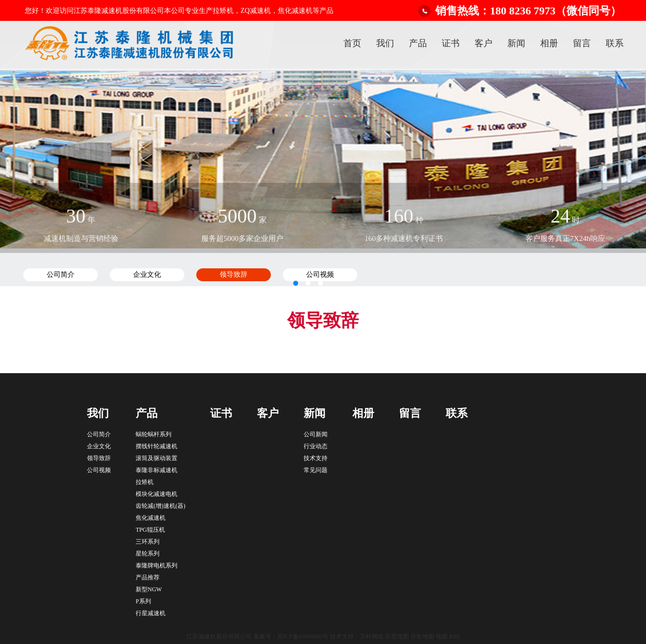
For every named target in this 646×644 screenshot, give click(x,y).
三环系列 (148, 542)
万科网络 (372, 637)
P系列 (143, 601)
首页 (352, 43)
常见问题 (316, 470)
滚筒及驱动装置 (157, 458)
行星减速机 (151, 613)
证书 (451, 43)
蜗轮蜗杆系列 (154, 434)
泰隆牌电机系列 (157, 565)
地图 (442, 637)
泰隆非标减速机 (157, 470)
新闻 (516, 43)
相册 (549, 43)
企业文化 (99, 446)
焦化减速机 (151, 518)
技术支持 (316, 458)
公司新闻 (316, 434)
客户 (484, 43)
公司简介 (99, 434)
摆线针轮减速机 (157, 446)
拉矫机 (145, 482)
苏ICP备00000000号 (303, 637)
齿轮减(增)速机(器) (161, 506)
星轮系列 (148, 554)
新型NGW (149, 589)
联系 (615, 43)
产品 (418, 43)
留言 (582, 43)
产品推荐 (148, 577)
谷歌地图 (422, 637)
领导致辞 (99, 458)
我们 (385, 43)
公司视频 (99, 470)
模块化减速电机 (157, 494)
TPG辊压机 (150, 530)
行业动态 (316, 446)
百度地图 (397, 637)
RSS (454, 637)
